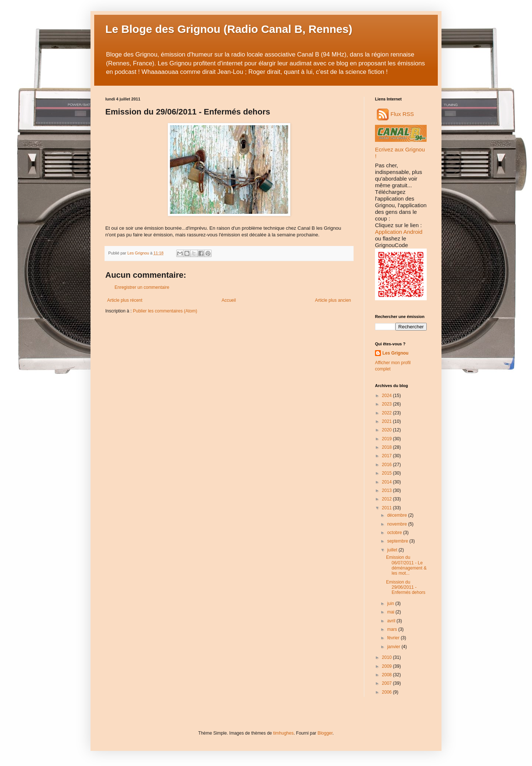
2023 (388, 404)
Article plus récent (125, 300)
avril (392, 621)
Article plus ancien (333, 300)
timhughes (283, 733)
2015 (388, 473)
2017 (388, 456)
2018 (388, 447)
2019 (388, 439)
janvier (394, 647)
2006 (388, 692)
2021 (388, 421)
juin (391, 603)
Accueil (229, 300)
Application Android (399, 232)
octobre (395, 533)
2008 (388, 675)
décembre (398, 515)
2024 (388, 396)
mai (391, 612)
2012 (388, 499)
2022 (388, 413)
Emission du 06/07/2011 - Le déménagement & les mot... (406, 565)
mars (393, 629)
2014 (388, 482)
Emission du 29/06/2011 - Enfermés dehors (406, 587)
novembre (398, 524)
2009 (388, 666)
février (394, 638)
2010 (388, 657)
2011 (388, 508)
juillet (393, 550)
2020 (388, 430)
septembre (398, 541)
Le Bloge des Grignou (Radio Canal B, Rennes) (229, 29)
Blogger (325, 733)
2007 (388, 683)
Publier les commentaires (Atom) (165, 311)
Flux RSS (395, 114)
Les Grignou (395, 353)
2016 (388, 465)
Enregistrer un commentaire (142, 287)
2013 (388, 490)
